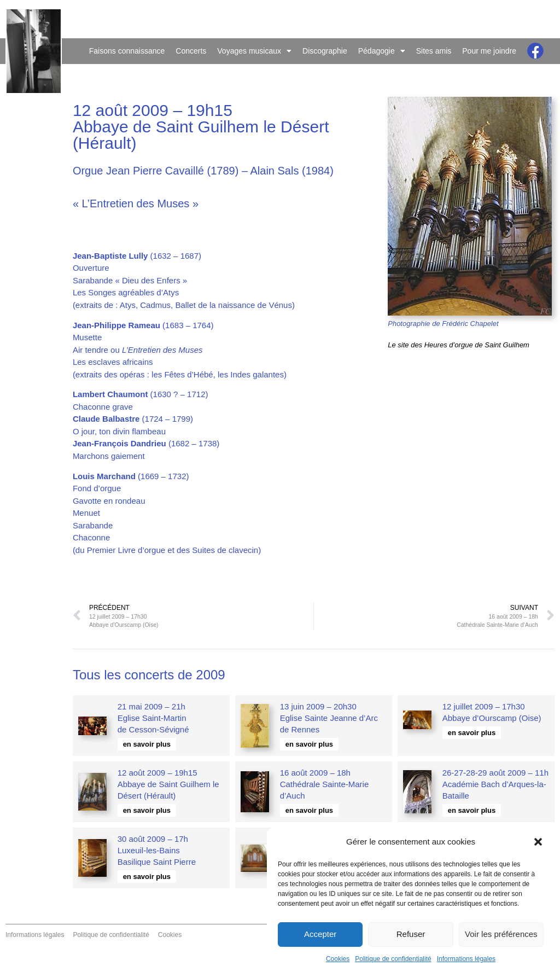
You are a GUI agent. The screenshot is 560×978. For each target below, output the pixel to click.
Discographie (325, 51)
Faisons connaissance (127, 51)
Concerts (191, 51)
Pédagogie (382, 51)
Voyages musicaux (254, 51)
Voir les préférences (501, 934)
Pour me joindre (489, 51)
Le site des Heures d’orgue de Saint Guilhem (459, 345)
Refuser (411, 934)
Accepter (320, 934)
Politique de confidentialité (393, 959)
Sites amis (434, 51)
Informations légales (466, 959)
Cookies (338, 959)
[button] (538, 842)
